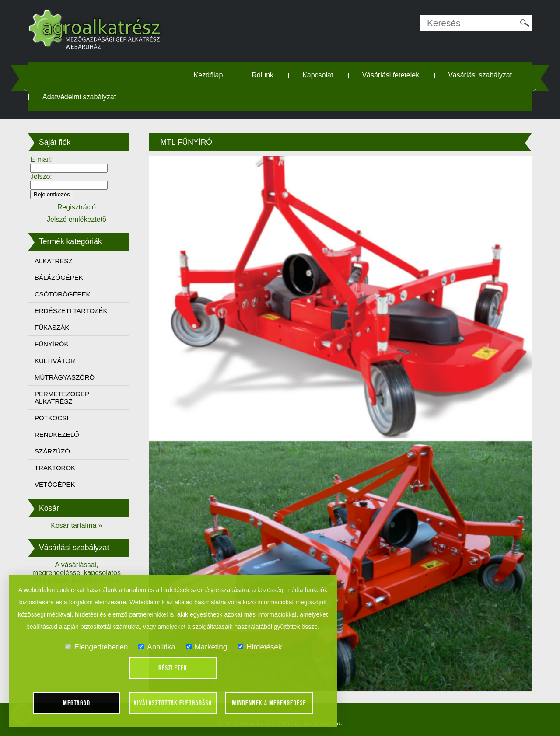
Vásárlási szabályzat (480, 75)
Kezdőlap (208, 75)
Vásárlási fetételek (390, 75)
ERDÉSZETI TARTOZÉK (71, 311)
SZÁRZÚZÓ (52, 451)
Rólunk (262, 75)
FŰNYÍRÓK (52, 344)
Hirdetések (260, 647)
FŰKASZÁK (52, 327)
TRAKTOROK (55, 468)
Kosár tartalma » (76, 525)
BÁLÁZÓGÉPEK (59, 277)
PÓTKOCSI (52, 418)
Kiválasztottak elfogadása (173, 703)
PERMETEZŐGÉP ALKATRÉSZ (62, 398)
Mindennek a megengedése (269, 703)
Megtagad (77, 703)
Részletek (173, 668)
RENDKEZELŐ (57, 434)
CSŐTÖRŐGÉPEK (63, 294)
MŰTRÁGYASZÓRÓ (65, 377)
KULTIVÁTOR (55, 361)
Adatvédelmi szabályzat (79, 97)
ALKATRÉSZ (53, 261)
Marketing (207, 647)
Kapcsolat (318, 75)
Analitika (157, 647)
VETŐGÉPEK (55, 484)
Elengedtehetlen (96, 647)
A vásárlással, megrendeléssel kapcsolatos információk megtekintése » (77, 573)
